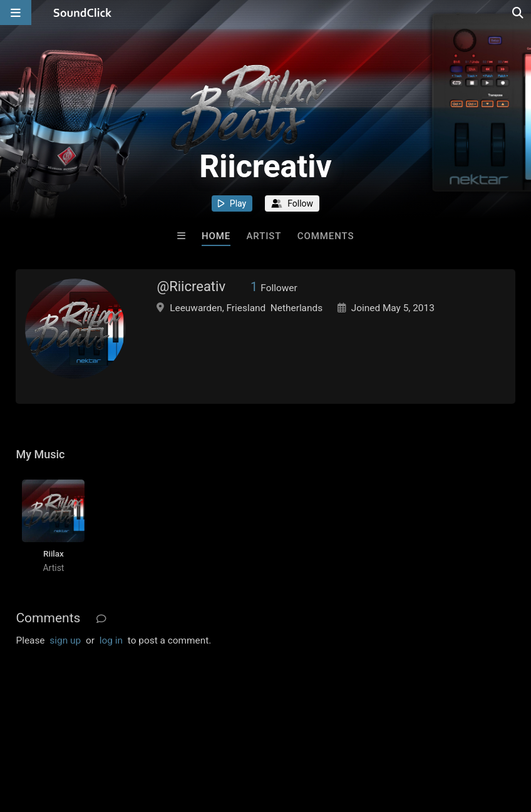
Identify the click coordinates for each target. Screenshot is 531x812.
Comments (326, 236)
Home (216, 236)
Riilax (54, 553)
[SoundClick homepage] (83, 13)
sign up (65, 640)
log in (111, 640)
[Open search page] (518, 13)
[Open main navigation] (16, 13)
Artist (264, 236)
